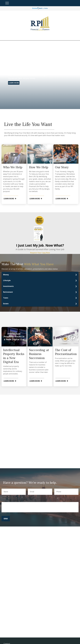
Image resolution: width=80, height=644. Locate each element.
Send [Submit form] (6, 519)
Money (6, 275)
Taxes (6, 298)
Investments (8, 286)
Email (30, 487)
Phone (57, 487)
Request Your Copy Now (40, 253)
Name (4, 487)
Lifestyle (7, 280)
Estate (6, 304)
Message (5, 500)
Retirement (8, 292)
